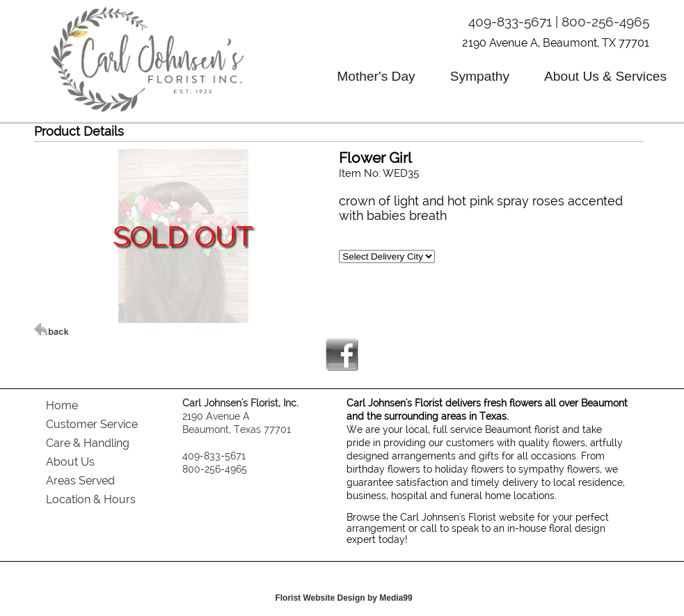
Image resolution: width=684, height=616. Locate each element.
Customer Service (92, 424)
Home (62, 405)
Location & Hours (91, 499)
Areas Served (80, 481)
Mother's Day (376, 76)
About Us (70, 462)
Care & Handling (88, 443)
